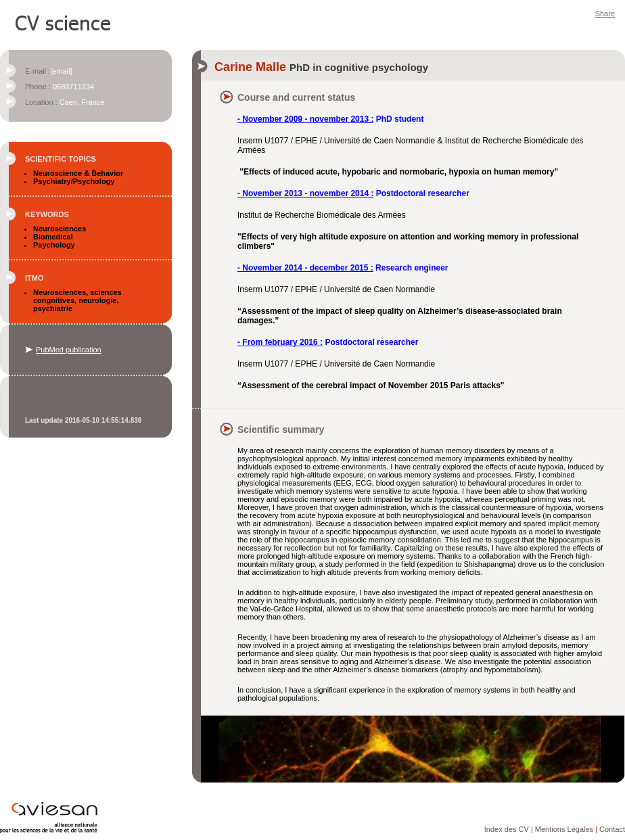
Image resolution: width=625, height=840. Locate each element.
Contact (612, 829)
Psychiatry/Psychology (74, 181)
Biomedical (53, 237)
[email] (61, 71)
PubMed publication (69, 350)
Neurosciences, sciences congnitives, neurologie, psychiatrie (77, 300)
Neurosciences (60, 229)
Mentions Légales (564, 829)
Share (605, 14)
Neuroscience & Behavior (78, 173)
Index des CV (507, 829)
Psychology (54, 245)
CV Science (64, 22)
